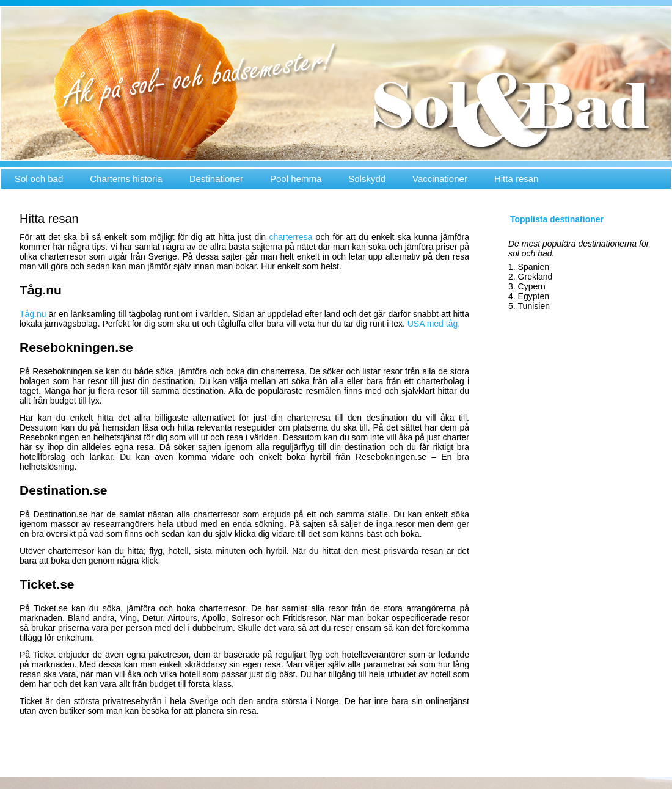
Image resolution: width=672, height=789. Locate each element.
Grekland (535, 277)
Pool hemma (296, 179)
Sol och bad (39, 179)
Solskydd (367, 179)
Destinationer (216, 179)
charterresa (290, 237)
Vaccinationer (440, 179)
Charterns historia (126, 179)
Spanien (534, 267)
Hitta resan (517, 179)
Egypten (534, 296)
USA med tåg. (434, 324)
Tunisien (534, 306)
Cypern (532, 286)
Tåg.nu (34, 314)
